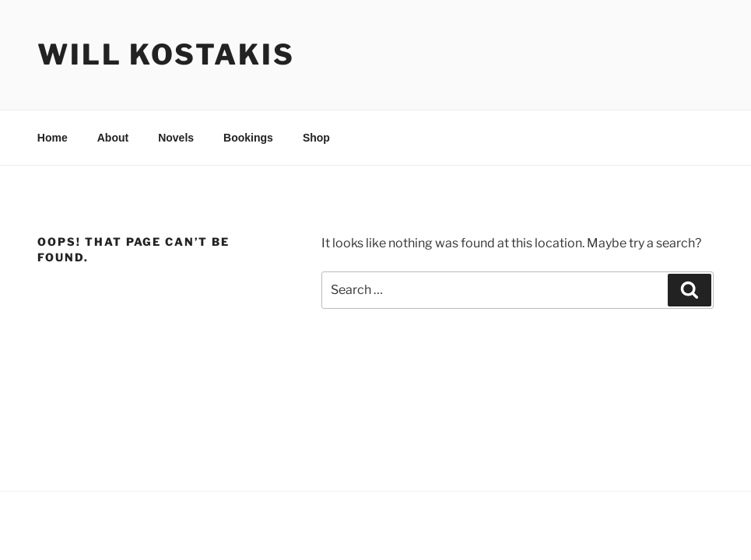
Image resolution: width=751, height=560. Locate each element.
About (113, 138)
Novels (176, 138)
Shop (316, 138)
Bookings (248, 138)
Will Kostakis (166, 54)
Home (53, 138)
